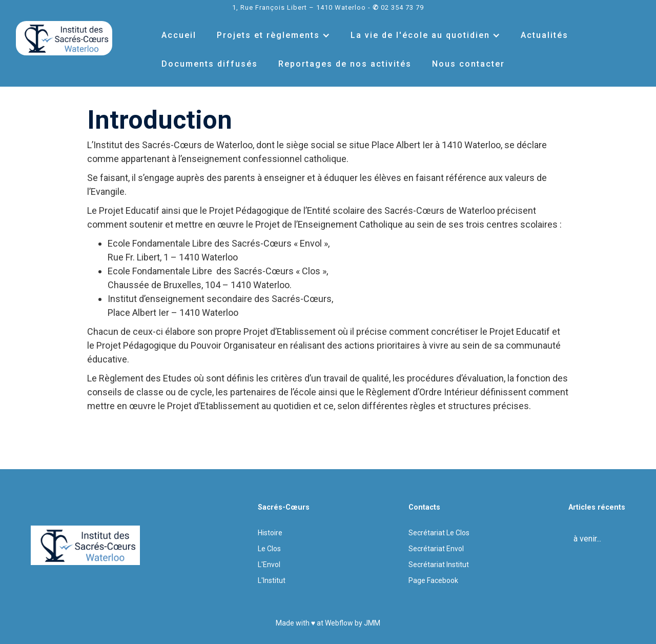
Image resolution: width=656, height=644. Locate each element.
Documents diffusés (210, 64)
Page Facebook (433, 580)
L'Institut (272, 580)
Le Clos (269, 549)
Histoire (270, 533)
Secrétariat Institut (439, 565)
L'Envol (269, 565)
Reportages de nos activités (345, 64)
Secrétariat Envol (436, 549)
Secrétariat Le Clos (439, 533)
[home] (64, 38)
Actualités (545, 35)
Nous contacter (468, 64)
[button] (273, 35)
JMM (372, 623)
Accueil (179, 35)
